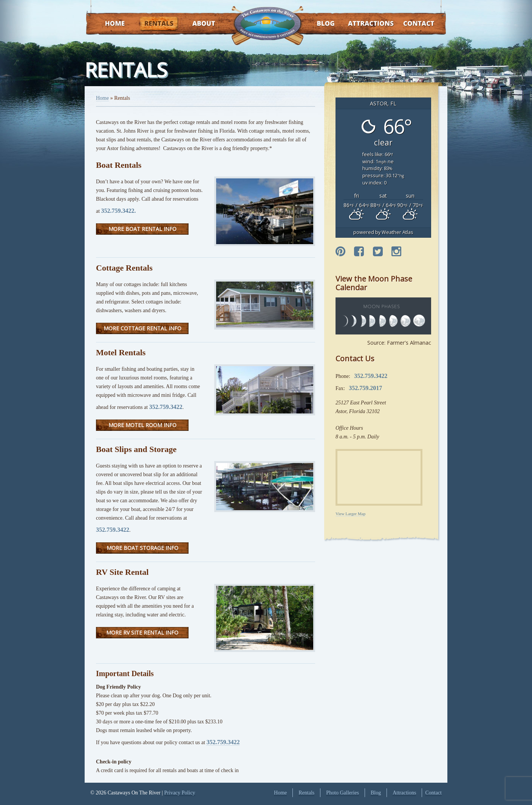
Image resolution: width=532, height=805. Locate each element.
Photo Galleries (343, 793)
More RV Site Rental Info (142, 632)
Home (108, 24)
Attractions (360, 24)
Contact (409, 24)
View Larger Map (350, 514)
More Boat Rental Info (142, 229)
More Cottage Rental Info (142, 328)
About (197, 24)
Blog (316, 24)
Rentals (152, 24)
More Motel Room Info (142, 425)
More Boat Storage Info (142, 548)
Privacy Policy (180, 793)
